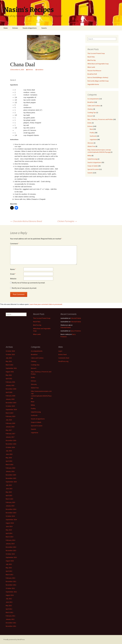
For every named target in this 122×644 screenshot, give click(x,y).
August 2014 (10, 523)
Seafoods (93, 136)
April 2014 (9, 533)
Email (13, 274)
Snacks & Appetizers (30, 28)
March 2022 (9, 365)
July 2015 (9, 485)
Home (6, 28)
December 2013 (11, 547)
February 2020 (10, 396)
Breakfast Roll (92, 74)
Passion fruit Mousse (94, 71)
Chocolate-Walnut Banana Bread (26, 221)
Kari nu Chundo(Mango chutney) (98, 77)
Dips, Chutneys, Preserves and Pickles (100, 119)
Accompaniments (93, 99)
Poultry (92, 133)
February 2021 (10, 382)
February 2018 (10, 423)
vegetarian (93, 139)
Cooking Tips (92, 112)
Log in (60, 351)
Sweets (44, 28)
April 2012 (9, 609)
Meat (91, 129)
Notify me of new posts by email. (24, 288)
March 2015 (9, 499)
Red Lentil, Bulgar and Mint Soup (98, 81)
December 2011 (11, 623)
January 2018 (10, 427)
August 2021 (10, 372)
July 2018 (9, 420)
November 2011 (11, 626)
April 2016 (9, 461)
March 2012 (9, 612)
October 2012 (10, 588)
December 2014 (11, 509)
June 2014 (9, 526)
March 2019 (9, 413)
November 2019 (11, 403)
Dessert (90, 116)
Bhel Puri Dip (92, 60)
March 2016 (9, 465)
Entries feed (62, 354)
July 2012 (9, 599)
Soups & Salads (93, 166)
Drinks (90, 123)
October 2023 (10, 354)
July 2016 (9, 451)
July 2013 (9, 564)
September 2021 (11, 368)
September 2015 (11, 482)
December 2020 (11, 389)
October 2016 (10, 447)
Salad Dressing (92, 159)
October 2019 (10, 406)
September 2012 (11, 592)
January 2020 (10, 399)
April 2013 (9, 571)
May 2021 (9, 375)
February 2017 (10, 434)
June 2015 (9, 489)
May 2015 (9, 492)
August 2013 (10, 561)
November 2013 (11, 550)
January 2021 (10, 385)
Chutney (90, 109)
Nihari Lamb (91, 67)
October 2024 (10, 351)
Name (13, 269)
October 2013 (10, 554)
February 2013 (10, 578)
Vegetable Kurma (93, 84)
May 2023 (9, 361)
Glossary (90, 143)
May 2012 (9, 606)
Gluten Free (91, 146)
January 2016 (10, 471)
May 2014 (9, 530)
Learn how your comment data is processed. (46, 304)
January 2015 (10, 506)
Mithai (89, 156)
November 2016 (11, 444)
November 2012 (11, 585)
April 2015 (9, 495)
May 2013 (9, 568)
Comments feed (64, 358)
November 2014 (11, 513)
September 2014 (11, 520)
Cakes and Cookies (94, 106)
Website (13, 279)
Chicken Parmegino (67, 221)
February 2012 (10, 616)
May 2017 (9, 430)
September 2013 (11, 557)
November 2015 (11, 478)
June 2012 (9, 602)
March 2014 (9, 537)
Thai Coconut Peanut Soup (96, 53)
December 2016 (11, 440)
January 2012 (10, 619)
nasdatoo (40, 70)
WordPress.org (63, 361)
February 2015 (10, 502)
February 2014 (10, 540)
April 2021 (9, 379)
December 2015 (11, 475)
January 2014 (10, 544)
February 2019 (10, 416)
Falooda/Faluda (76, 318)
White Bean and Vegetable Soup (98, 64)
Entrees (15, 28)
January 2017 (10, 437)
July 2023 (9, 358)
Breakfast (91, 102)
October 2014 (10, 516)
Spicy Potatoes (76, 331)
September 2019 (11, 409)
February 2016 (10, 468)
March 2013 (9, 575)
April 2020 (9, 392)
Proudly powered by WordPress (14, 639)
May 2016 (9, 458)
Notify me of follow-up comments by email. (29, 283)
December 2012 (11, 581)
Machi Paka (91, 57)
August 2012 (10, 595)
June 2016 (9, 454)
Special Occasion (93, 169)
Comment (15, 244)
